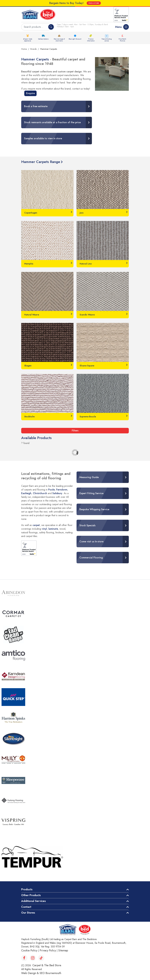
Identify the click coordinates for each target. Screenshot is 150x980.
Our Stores (28, 913)
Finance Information (91, 40)
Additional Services (34, 901)
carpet (36, 525)
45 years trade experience (28, 40)
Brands (34, 49)
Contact (26, 907)
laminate (53, 529)
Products (27, 889)
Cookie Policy (29, 950)
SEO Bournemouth (50, 973)
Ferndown (62, 490)
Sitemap (63, 950)
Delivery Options (43, 39)
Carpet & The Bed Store (47, 965)
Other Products (31, 895)
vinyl (44, 529)
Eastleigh (26, 493)
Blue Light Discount (75, 39)
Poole (51, 490)
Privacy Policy (48, 950)
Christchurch (40, 493)
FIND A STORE (94, 3)
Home (24, 49)
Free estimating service (107, 40)
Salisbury (57, 493)
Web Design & (30, 973)
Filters (75, 431)
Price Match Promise (122, 40)
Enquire (30, 93)
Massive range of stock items (59, 40)
